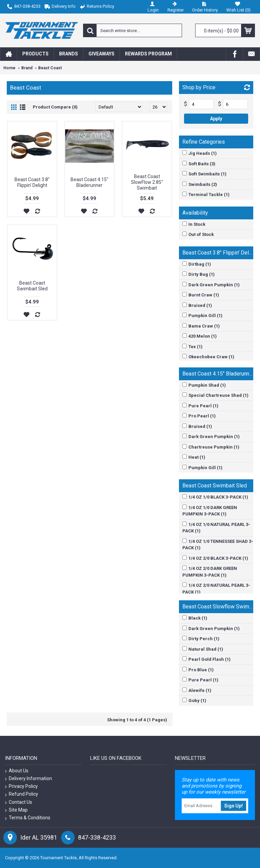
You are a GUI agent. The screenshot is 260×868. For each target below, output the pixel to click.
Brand (27, 68)
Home (9, 68)
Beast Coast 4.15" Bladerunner (89, 182)
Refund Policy (22, 794)
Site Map (16, 810)
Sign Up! (233, 806)
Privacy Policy (21, 786)
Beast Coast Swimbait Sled (32, 286)
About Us (17, 771)
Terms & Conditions (28, 818)
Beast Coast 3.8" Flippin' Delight (32, 182)
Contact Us (19, 802)
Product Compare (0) (55, 107)
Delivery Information (29, 779)
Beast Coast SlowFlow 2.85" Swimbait (147, 182)
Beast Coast (50, 68)
